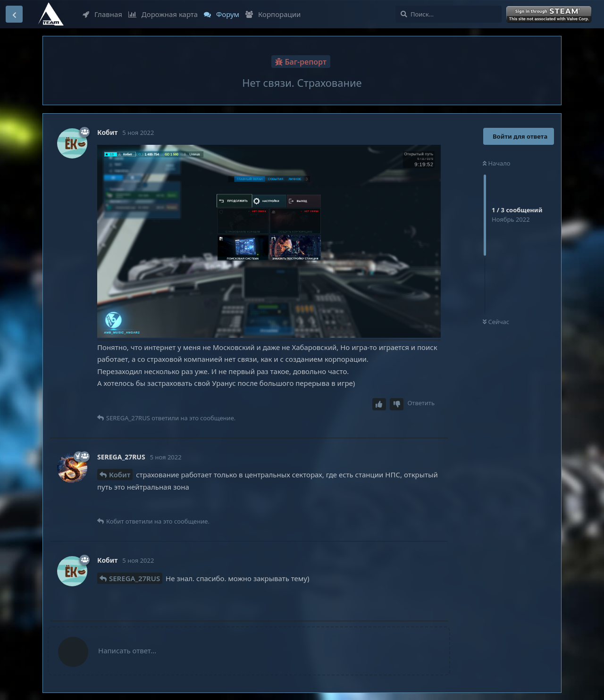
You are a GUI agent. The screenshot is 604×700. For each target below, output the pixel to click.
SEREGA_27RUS (134, 578)
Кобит (120, 475)
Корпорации (273, 14)
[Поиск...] (449, 14)
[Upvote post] (379, 404)
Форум (222, 14)
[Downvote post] (397, 404)
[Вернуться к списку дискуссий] (14, 14)
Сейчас (496, 322)
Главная (102, 14)
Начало (497, 163)
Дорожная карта (163, 14)
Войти (550, 15)
